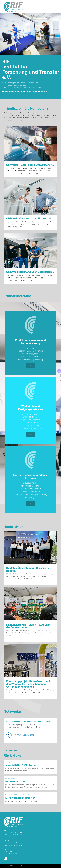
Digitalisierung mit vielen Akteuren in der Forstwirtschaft (28, 626)
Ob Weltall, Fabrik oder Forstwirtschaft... (30, 165)
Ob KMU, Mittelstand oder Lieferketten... (30, 272)
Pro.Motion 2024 (15, 782)
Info (30, 366)
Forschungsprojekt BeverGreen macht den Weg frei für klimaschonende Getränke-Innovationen (29, 684)
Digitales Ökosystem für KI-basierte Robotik (28, 569)
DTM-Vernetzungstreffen (20, 798)
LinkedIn (5, 858)
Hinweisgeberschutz (10, 853)
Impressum (7, 849)
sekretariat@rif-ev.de (16, 846)
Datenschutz (8, 851)
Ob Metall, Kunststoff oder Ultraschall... (30, 218)
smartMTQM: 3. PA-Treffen (21, 765)
